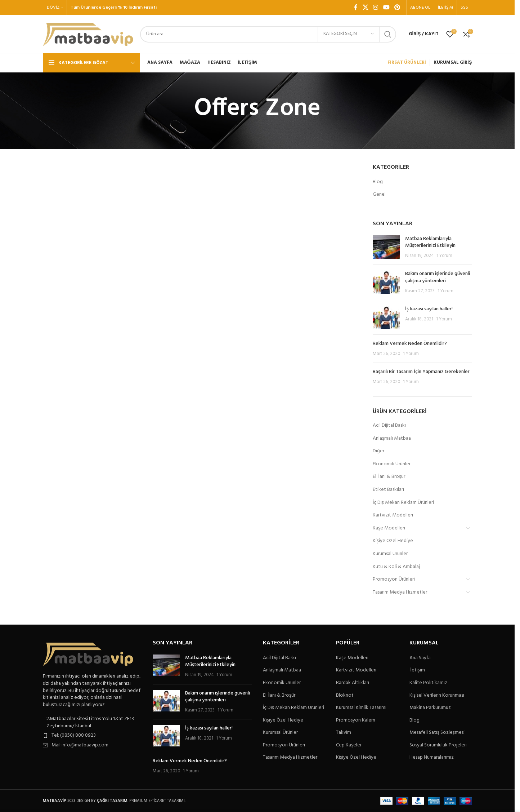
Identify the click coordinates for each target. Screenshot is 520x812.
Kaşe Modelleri (389, 528)
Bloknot (345, 696)
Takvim (344, 733)
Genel (379, 195)
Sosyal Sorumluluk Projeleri (438, 745)
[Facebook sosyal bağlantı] (356, 8)
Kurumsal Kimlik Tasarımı (361, 708)
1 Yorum (444, 256)
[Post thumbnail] (386, 247)
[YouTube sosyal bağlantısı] (386, 8)
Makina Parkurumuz (430, 708)
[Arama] (268, 34)
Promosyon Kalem (356, 720)
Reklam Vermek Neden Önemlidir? (410, 344)
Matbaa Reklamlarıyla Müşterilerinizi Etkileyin (430, 242)
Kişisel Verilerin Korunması (437, 696)
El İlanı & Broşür (389, 477)
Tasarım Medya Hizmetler (400, 592)
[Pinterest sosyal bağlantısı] (397, 8)
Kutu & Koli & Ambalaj (396, 567)
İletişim (417, 670)
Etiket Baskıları (388, 490)
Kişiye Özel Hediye (393, 541)
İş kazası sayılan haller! (429, 309)
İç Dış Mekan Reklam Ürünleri (403, 503)
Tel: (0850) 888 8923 (74, 735)
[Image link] (88, 654)
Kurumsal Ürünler (390, 554)
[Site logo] (88, 34)
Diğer (378, 451)
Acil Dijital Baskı (389, 425)
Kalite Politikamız (428, 683)
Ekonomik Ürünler (392, 464)
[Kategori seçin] (349, 34)
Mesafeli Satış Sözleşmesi (437, 733)
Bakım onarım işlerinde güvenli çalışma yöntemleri (438, 277)
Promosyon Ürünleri (394, 579)
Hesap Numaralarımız (432, 758)
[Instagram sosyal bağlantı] (376, 8)
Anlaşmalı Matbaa (392, 438)
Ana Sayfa (420, 658)
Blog (378, 182)
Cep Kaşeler (349, 745)
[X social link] (365, 8)
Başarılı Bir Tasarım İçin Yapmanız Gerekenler (421, 372)
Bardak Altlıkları (353, 683)
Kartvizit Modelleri (393, 515)
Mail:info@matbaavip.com (80, 745)
